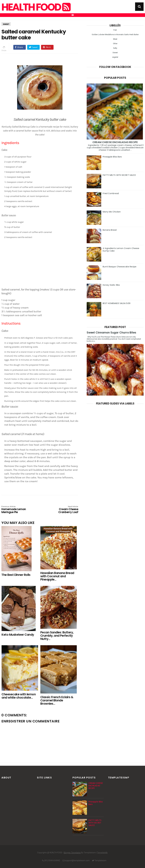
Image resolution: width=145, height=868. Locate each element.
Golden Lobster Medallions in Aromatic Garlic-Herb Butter (115, 34)
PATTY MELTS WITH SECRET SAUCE (119, 175)
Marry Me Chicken (112, 212)
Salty (115, 48)
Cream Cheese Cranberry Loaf (63, 510)
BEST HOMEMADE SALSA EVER (116, 303)
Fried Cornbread (111, 193)
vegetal (115, 57)
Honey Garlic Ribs (111, 285)
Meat (115, 39)
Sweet (6, 24)
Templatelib (102, 853)
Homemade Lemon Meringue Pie (17, 510)
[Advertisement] (41, 264)
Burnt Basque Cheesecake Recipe (120, 267)
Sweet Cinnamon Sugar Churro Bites (111, 333)
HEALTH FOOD (36, 7)
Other (115, 44)
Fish (115, 30)
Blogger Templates (72, 853)
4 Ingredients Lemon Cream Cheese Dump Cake (121, 250)
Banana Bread (110, 230)
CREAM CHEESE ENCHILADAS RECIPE (115, 142)
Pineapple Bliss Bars (112, 157)
